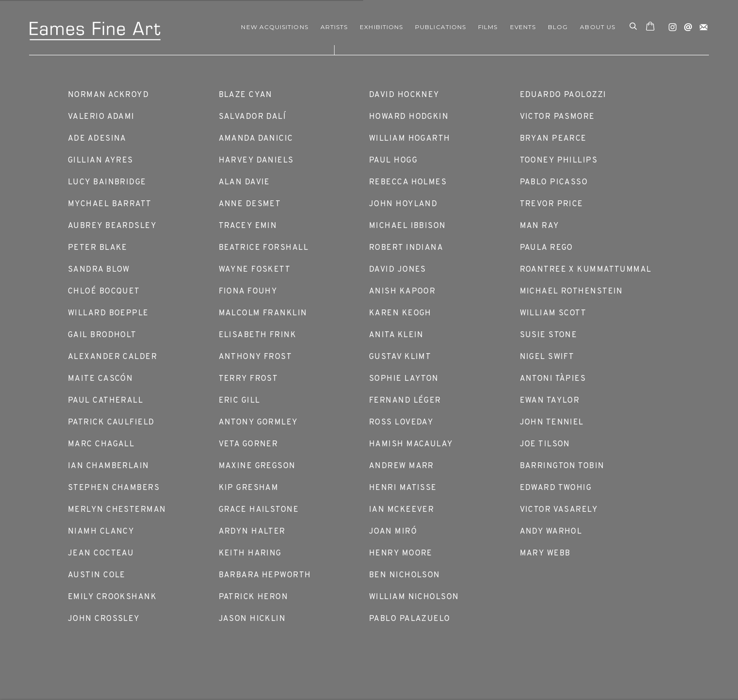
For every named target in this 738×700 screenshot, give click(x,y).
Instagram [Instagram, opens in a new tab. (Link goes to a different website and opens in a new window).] (670, 25)
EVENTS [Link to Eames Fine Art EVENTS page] (523, 27)
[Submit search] (634, 27)
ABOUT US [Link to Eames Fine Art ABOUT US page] (598, 27)
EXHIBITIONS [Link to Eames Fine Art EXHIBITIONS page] (381, 27)
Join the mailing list (701, 25)
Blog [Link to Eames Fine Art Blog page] (558, 27)
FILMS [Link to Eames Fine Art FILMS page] (488, 27)
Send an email (686, 25)
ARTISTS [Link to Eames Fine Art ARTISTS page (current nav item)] (334, 27)
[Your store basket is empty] (650, 27)
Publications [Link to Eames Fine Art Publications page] (441, 27)
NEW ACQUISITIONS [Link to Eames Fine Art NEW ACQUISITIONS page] (274, 27)
